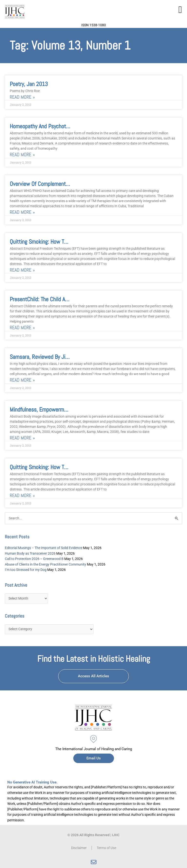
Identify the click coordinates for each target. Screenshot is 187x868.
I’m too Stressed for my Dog (26, 570)
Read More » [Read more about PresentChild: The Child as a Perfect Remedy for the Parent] (22, 328)
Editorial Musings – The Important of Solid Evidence (44, 548)
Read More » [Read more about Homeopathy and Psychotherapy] (22, 155)
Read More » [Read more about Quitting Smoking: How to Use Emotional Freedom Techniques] (22, 270)
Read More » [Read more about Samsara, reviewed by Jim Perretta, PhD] (22, 380)
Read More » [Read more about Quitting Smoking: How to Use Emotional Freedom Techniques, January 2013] (22, 495)
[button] (180, 10)
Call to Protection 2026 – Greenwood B (34, 559)
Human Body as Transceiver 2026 (30, 553)
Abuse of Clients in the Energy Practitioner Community (46, 564)
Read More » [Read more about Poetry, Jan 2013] (22, 97)
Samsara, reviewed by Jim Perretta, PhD (55, 357)
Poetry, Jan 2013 (29, 84)
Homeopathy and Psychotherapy (45, 126)
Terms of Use (106, 848)
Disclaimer (79, 848)
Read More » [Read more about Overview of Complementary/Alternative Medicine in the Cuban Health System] (22, 212)
